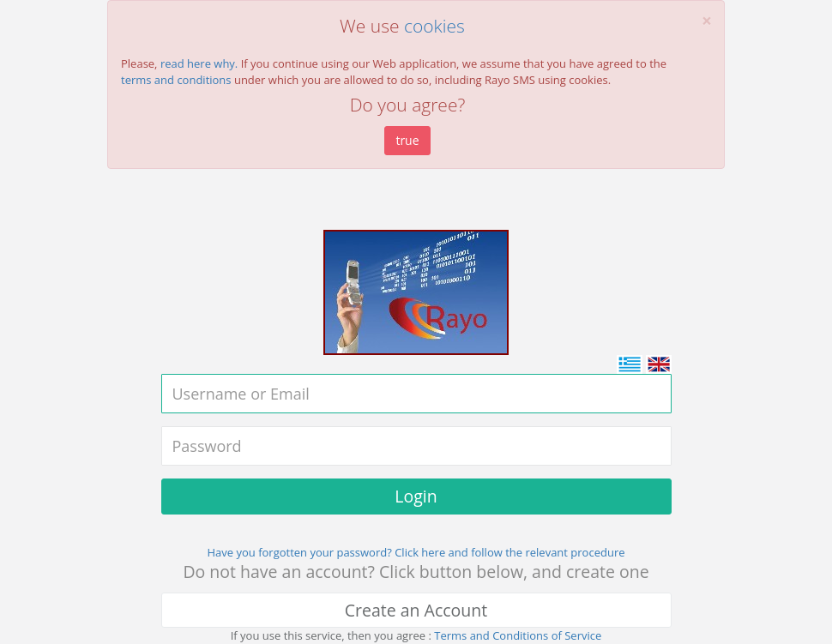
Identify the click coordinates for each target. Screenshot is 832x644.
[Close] (707, 21)
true (407, 140)
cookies (434, 26)
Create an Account (416, 610)
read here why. (199, 63)
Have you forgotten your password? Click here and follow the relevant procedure (416, 552)
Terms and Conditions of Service (518, 635)
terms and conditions (176, 80)
